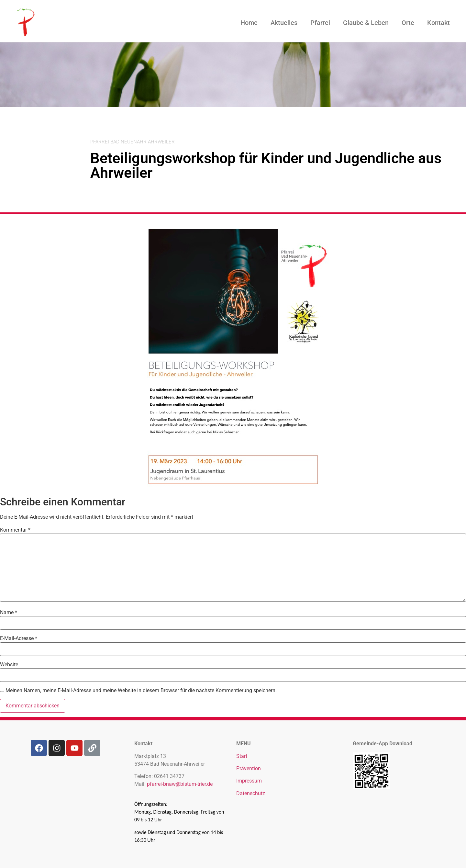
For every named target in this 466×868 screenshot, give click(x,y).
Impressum (249, 781)
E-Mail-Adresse (19, 638)
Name (9, 613)
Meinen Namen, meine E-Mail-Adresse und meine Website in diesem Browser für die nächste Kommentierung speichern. (141, 691)
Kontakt (438, 23)
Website (9, 665)
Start (242, 756)
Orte (408, 23)
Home (249, 23)
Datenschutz (251, 793)
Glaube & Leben (366, 23)
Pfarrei (320, 23)
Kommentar (15, 530)
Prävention (249, 768)
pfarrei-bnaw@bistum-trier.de (180, 784)
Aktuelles (284, 23)
